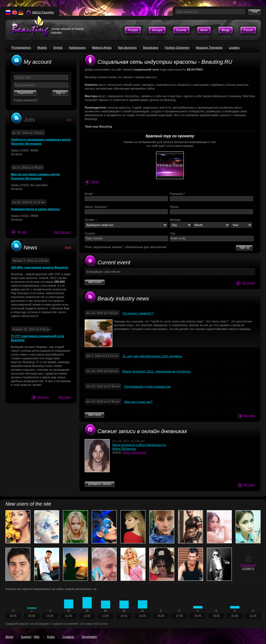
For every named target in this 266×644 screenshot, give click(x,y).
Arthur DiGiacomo (134, 452)
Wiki (37, 637)
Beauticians (151, 47)
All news (40, 397)
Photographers (21, 47)
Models (42, 47)
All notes (246, 485)
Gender (91, 220)
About (92, 182)
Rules (51, 637)
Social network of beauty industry (68, 31)
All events (245, 283)
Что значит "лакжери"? (138, 313)
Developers (89, 637)
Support (26, 637)
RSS (68, 248)
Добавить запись (100, 484)
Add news (65, 397)
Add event (95, 282)
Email (89, 194)
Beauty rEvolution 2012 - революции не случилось (157, 371)
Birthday (175, 220)
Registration (25, 93)
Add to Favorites (43, 12)
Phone (174, 207)
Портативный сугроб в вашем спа (147, 386)
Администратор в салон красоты (35, 209)
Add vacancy (63, 232)
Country (90, 233)
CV (69, 120)
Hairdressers (77, 47)
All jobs (19, 232)
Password (178, 194)
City (172, 233)
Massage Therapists (209, 47)
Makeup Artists (102, 47)
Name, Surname (96, 207)
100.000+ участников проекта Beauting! (40, 267)
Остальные (248, 565)
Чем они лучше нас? (138, 402)
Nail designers (127, 47)
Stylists (58, 47)
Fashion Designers (177, 47)
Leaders (234, 47)
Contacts (68, 637)
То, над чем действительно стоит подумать (152, 356)
